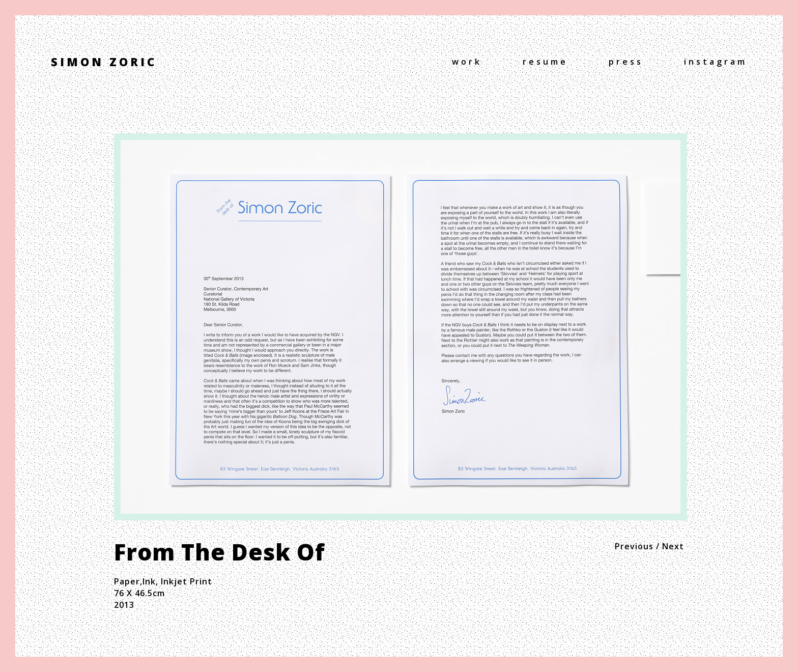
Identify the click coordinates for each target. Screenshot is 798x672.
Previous (634, 546)
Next (673, 546)
